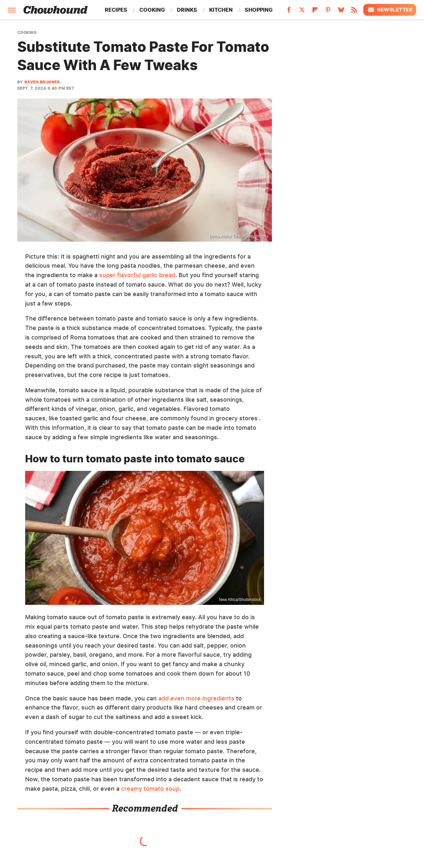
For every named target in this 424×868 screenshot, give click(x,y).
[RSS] (354, 12)
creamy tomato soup (150, 789)
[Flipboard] (315, 12)
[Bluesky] (341, 12)
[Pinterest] (328, 12)
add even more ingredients (196, 698)
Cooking (152, 10)
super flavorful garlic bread (137, 275)
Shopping (259, 10)
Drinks (187, 10)
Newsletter (390, 10)
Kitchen (221, 10)
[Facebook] (289, 12)
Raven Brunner (42, 82)
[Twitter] (302, 12)
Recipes (116, 10)
